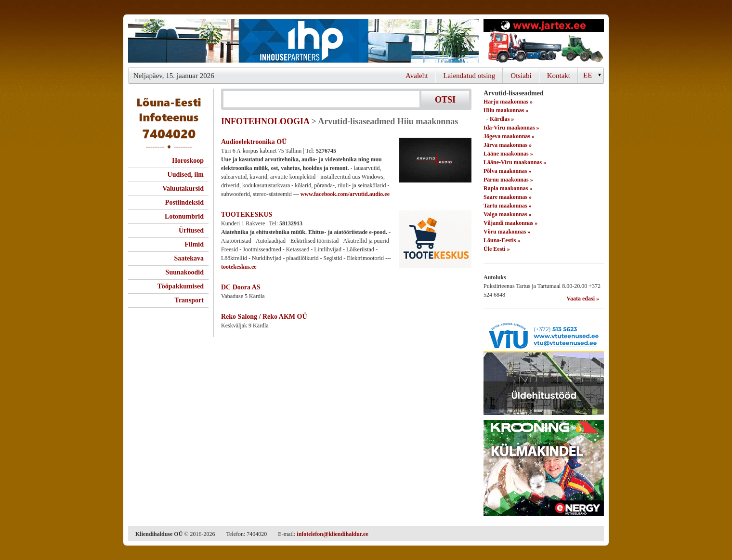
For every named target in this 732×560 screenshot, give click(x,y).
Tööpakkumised (181, 286)
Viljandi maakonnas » (510, 223)
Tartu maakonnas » (508, 206)
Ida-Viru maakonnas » (511, 128)
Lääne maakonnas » (508, 154)
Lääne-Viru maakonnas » (515, 162)
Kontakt (559, 76)
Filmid (194, 244)
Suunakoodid (185, 272)
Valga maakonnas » (508, 214)
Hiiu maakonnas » (506, 110)
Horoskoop (188, 161)
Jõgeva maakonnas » (509, 136)
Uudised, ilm (186, 175)
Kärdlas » (502, 119)
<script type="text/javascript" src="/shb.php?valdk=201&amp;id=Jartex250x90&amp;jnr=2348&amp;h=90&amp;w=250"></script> (544, 41)
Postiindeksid (184, 202)
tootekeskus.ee (239, 267)
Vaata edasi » (583, 299)
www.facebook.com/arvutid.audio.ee (345, 194)
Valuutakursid (183, 189)
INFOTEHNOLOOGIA (265, 121)
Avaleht (417, 76)
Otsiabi (521, 76)
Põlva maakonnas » (507, 171)
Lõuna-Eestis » (502, 240)
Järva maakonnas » (508, 145)
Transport (189, 300)
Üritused (191, 230)
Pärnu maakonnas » (508, 180)
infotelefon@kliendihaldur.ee (332, 534)
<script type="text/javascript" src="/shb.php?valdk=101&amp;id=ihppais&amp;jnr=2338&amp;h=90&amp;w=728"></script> (303, 41)
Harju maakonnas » (508, 102)
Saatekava (189, 258)
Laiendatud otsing (469, 76)
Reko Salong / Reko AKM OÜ (264, 317)
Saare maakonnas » (508, 197)
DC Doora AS (241, 287)
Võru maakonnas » (507, 232)
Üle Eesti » (497, 249)
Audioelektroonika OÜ (254, 142)
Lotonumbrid (184, 216)
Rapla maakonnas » (508, 188)
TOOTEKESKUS (247, 215)
